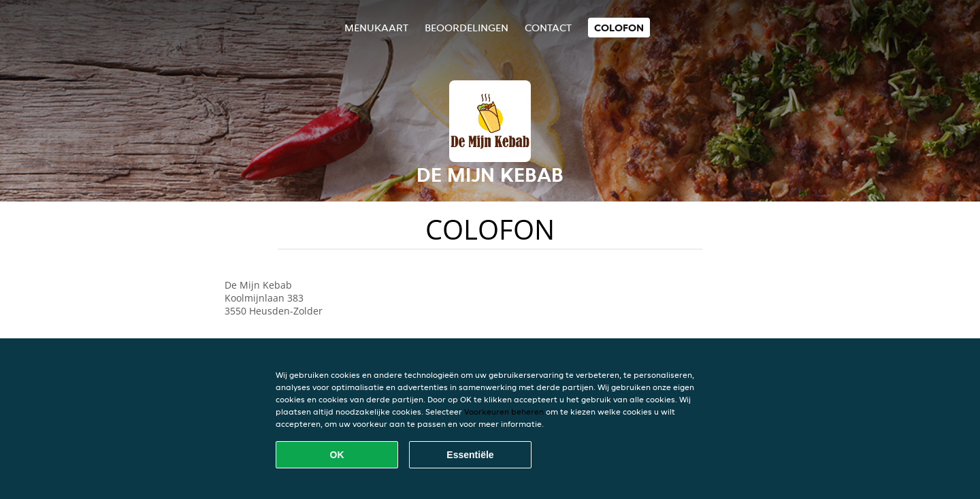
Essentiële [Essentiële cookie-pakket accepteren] (470, 455)
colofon (619, 28)
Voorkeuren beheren (504, 412)
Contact (548, 28)
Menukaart (376, 28)
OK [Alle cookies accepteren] (337, 455)
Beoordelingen (467, 28)
